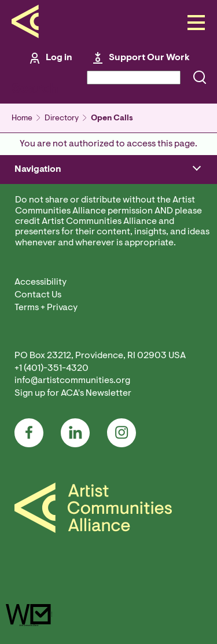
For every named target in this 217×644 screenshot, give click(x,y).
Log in (59, 58)
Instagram (122, 433)
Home (22, 119)
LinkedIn (75, 433)
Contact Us (38, 295)
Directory (62, 119)
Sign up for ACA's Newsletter (73, 393)
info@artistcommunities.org (72, 381)
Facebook (29, 433)
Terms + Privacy (46, 308)
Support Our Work (149, 58)
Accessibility (41, 282)
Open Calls (112, 119)
